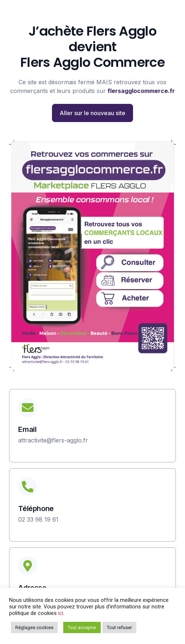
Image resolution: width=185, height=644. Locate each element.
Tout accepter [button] (82, 627)
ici (61, 613)
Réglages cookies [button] (34, 627)
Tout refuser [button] (119, 627)
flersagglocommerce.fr (141, 91)
